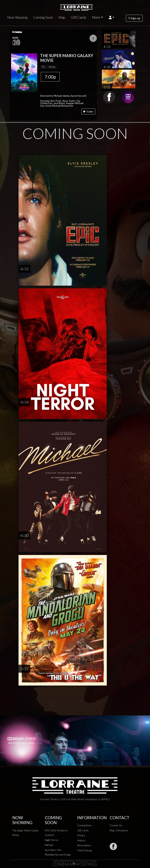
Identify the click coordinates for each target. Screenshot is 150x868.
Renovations (84, 845)
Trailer (88, 111)
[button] (112, 17)
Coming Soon (43, 17)
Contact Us (116, 825)
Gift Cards (79, 17)
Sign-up (134, 18)
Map (62, 17)
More (96, 17)
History (81, 840)
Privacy (81, 835)
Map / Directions (119, 830)
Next (93, 38)
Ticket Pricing (84, 850)
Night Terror (52, 840)
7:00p (50, 77)
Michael (49, 845)
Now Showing (17, 17)
